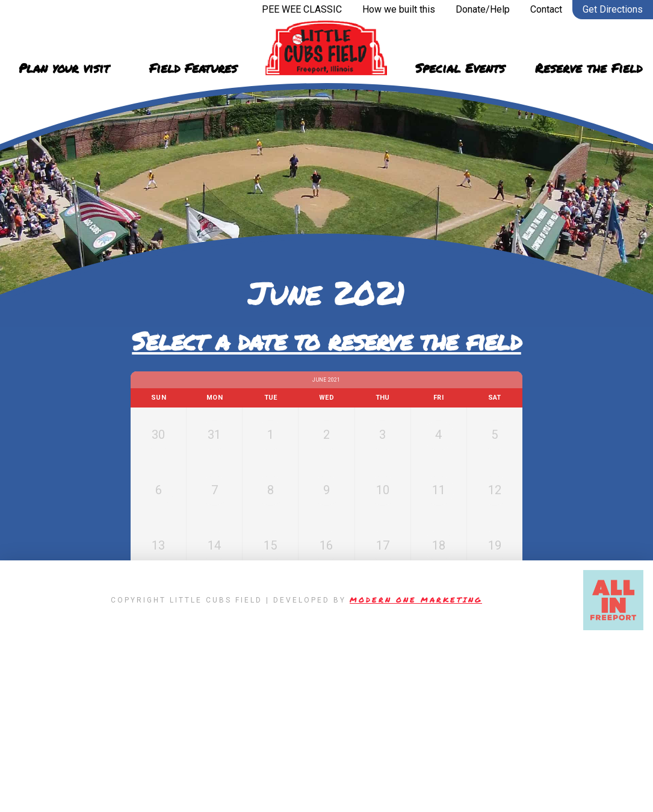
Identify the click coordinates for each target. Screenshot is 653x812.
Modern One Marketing (416, 772)
